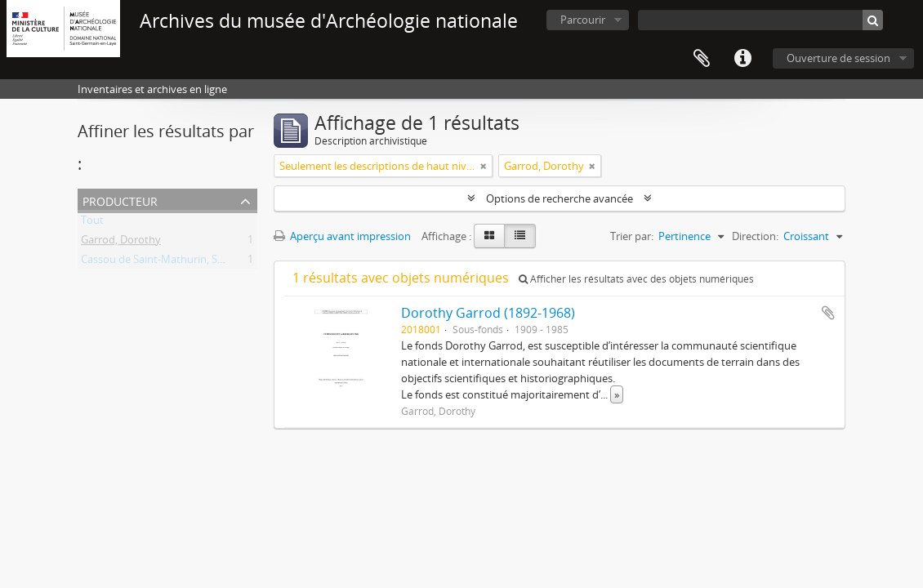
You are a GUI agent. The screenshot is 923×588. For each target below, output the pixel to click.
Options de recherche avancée (560, 198)
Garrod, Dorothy (121, 243)
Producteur (120, 200)
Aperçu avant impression (342, 236)
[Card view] (489, 236)
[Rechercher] (873, 20)
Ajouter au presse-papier (828, 313)
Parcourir (583, 20)
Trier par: (632, 236)
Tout (92, 223)
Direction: (755, 236)
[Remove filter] (484, 166)
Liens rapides (742, 59)
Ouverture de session (838, 58)
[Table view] (520, 236)
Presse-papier (702, 59)
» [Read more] (617, 394)
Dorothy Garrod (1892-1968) (488, 313)
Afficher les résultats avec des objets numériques (636, 279)
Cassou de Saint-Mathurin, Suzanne (167, 262)
